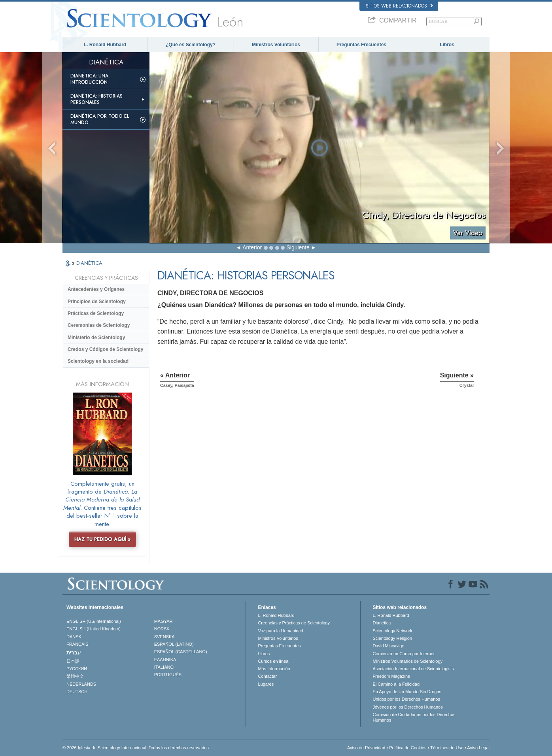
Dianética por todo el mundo (100, 119)
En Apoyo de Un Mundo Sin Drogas (407, 692)
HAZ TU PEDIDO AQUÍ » (102, 539)
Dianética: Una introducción (89, 79)
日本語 (73, 661)
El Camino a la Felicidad (396, 684)
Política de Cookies (408, 748)
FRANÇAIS (78, 644)
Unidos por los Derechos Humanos (406, 699)
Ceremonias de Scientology (99, 325)
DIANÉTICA (89, 263)
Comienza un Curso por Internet (404, 654)
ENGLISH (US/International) (94, 621)
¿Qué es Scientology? (191, 45)
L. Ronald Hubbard (105, 45)
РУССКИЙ (77, 669)
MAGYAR (164, 621)
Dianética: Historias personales (96, 99)
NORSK (162, 629)
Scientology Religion (392, 638)
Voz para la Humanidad (280, 631)
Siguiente (298, 247)
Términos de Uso (447, 748)
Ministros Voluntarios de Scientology (407, 661)
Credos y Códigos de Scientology (105, 349)
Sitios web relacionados (399, 6)
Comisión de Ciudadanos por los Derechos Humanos (414, 717)
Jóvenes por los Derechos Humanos (407, 707)
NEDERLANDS (81, 684)
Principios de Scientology (97, 302)
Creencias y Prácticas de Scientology (294, 623)
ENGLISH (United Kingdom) (94, 629)
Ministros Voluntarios (276, 45)
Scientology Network (392, 631)
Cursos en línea (273, 661)
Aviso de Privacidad (366, 748)
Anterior (252, 247)
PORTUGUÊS (168, 675)
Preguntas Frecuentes (361, 45)
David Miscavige (388, 646)
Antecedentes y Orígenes (96, 289)
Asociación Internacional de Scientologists (413, 669)
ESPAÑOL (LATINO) (174, 644)
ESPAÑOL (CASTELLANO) (181, 652)
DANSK (74, 637)
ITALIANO (164, 667)
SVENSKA (164, 637)
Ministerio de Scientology (96, 337)
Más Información (274, 669)
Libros (447, 45)
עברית (74, 652)
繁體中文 (75, 676)
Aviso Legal (478, 748)
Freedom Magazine (391, 676)
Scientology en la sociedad (98, 361)
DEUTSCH (77, 692)
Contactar (267, 676)
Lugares (266, 684)
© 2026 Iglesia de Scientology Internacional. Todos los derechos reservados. (136, 748)
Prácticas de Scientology (96, 313)
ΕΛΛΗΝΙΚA (165, 660)
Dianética (382, 623)
